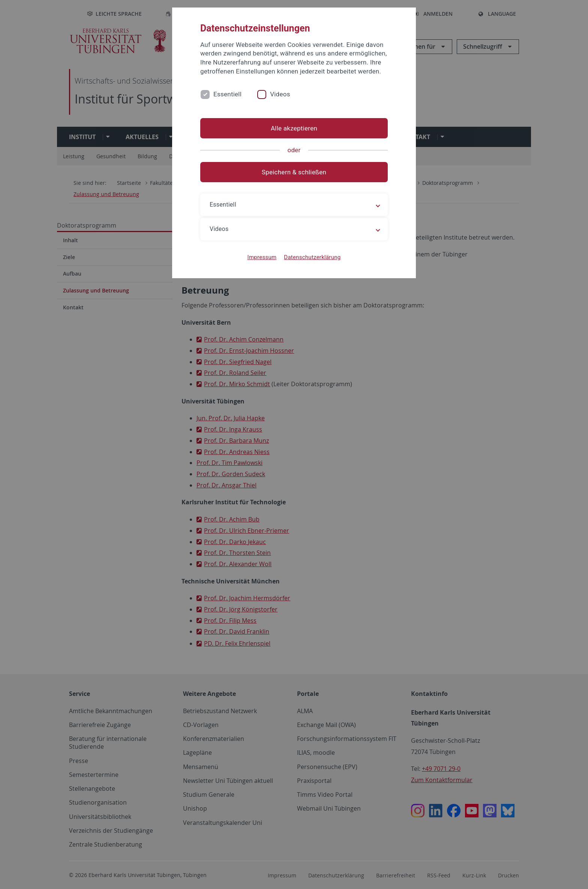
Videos (280, 94)
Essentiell (227, 94)
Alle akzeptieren (294, 128)
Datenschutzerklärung (312, 257)
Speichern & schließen (294, 172)
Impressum (262, 257)
